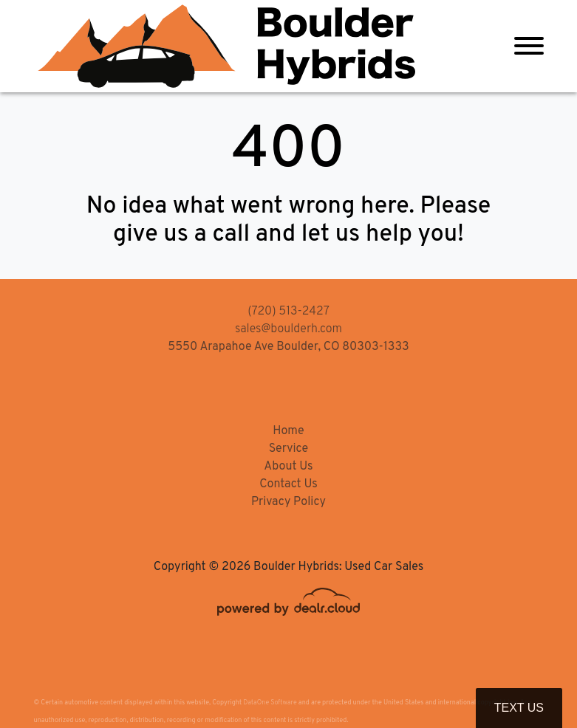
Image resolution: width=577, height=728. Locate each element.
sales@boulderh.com (288, 329)
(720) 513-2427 (288, 312)
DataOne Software (270, 703)
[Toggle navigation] (529, 46)
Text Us (519, 708)
